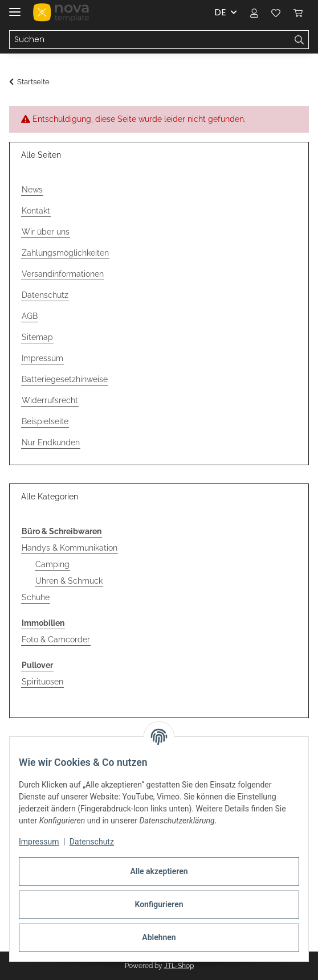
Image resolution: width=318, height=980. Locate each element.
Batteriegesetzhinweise (65, 379)
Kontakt (36, 211)
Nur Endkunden (51, 442)
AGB (30, 316)
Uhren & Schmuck (69, 581)
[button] (254, 13)
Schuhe (36, 597)
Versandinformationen (63, 274)
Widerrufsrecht (50, 400)
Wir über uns (46, 232)
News (32, 190)
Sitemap (37, 337)
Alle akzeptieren (159, 871)
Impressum (39, 842)
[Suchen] (299, 40)
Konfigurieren (159, 904)
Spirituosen (42, 682)
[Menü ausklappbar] (15, 7)
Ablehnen (159, 937)
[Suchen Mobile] (150, 40)
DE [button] (220, 12)
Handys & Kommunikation (70, 548)
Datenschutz (92, 842)
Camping (52, 564)
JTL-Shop (179, 966)
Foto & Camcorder (56, 639)
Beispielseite (45, 421)
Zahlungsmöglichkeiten (65, 253)
